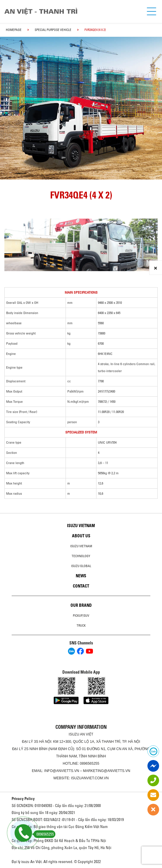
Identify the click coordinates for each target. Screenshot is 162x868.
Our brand (81, 605)
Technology (81, 556)
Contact (81, 586)
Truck (81, 625)
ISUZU (74, 734)
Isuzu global (81, 566)
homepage (14, 30)
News (81, 576)
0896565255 (90, 764)
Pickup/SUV (81, 616)
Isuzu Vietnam (81, 526)
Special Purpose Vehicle (53, 30)
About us (81, 536)
